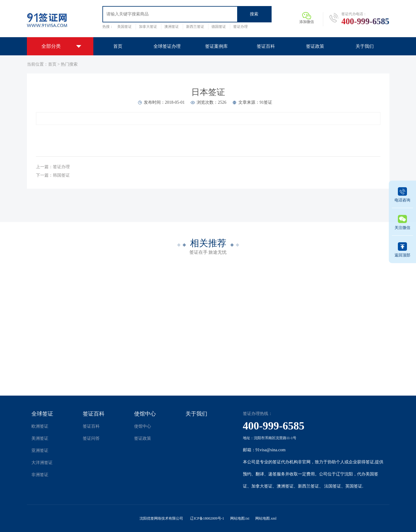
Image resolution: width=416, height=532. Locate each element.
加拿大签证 (148, 27)
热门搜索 (69, 64)
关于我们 (196, 414)
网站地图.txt (240, 518)
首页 (52, 64)
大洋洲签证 (42, 463)
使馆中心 (145, 414)
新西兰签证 (195, 27)
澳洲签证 (172, 27)
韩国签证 (61, 175)
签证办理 (240, 27)
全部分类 (51, 46)
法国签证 (333, 486)
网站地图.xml (266, 518)
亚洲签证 (40, 450)
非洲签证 (40, 475)
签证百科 (94, 414)
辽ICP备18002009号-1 (207, 518)
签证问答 (91, 438)
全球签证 (42, 414)
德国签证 (219, 27)
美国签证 (124, 27)
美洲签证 (40, 438)
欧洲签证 (40, 426)
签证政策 (143, 438)
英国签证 (354, 486)
